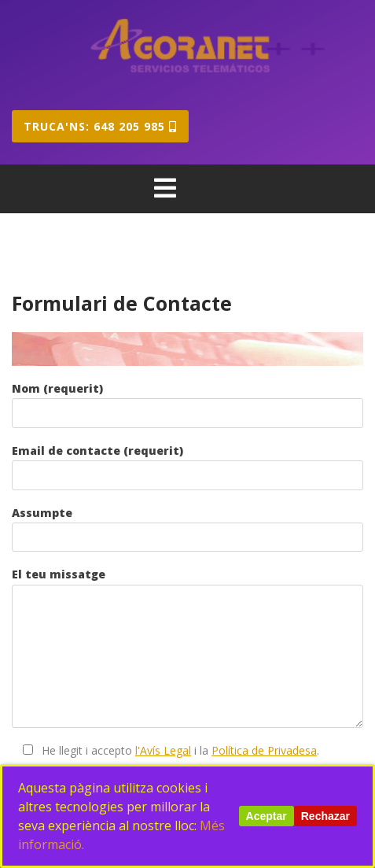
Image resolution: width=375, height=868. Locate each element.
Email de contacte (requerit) (187, 467)
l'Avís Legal (163, 750)
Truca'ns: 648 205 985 (100, 126)
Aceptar (267, 816)
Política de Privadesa (264, 750)
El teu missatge (187, 647)
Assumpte (187, 529)
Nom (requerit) (187, 404)
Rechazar (325, 816)
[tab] (165, 188)
